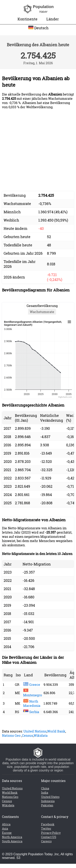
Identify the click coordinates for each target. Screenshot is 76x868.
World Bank (56, 731)
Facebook (48, 824)
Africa (6, 824)
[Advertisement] (38, 150)
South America (12, 841)
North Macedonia (32, 703)
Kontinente (28, 19)
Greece (32, 685)
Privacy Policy (51, 833)
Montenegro (33, 693)
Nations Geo (11, 735)
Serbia (31, 712)
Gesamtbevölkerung (42, 306)
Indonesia (48, 801)
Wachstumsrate (42, 312)
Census (28, 735)
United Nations (35, 731)
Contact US (49, 837)
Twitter (46, 829)
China (45, 788)
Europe (7, 833)
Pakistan (47, 805)
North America (12, 837)
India (45, 793)
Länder (53, 19)
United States (50, 797)
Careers (46, 841)
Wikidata (41, 735)
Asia (5, 829)
